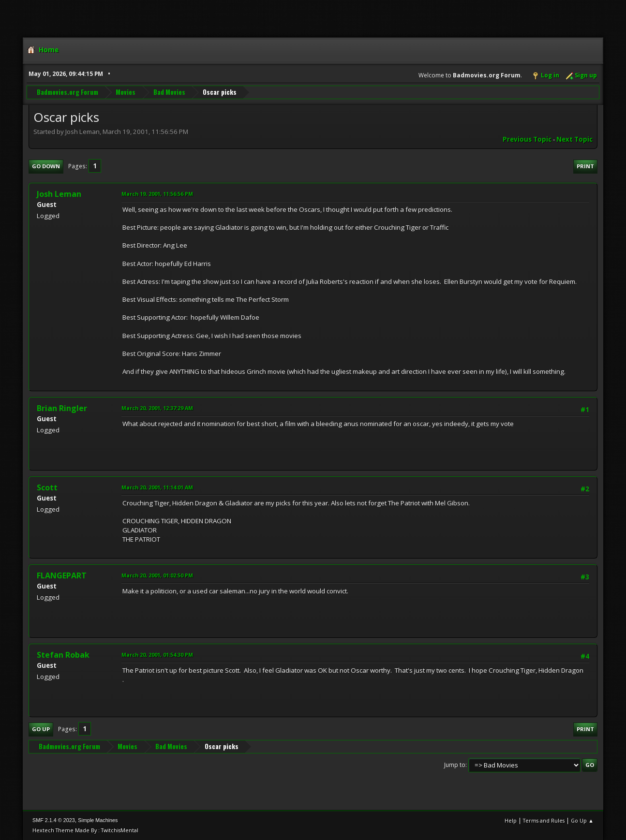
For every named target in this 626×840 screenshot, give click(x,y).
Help (511, 820)
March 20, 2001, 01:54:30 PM (157, 655)
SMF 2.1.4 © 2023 (54, 820)
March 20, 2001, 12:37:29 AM (157, 408)
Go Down (46, 166)
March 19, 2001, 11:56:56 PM (157, 194)
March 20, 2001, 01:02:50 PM (157, 575)
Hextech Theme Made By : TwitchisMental (85, 830)
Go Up (41, 729)
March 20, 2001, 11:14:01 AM (157, 487)
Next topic (574, 139)
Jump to (455, 765)
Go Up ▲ (582, 820)
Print (585, 166)
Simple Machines (98, 820)
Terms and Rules (544, 820)
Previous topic (527, 139)
